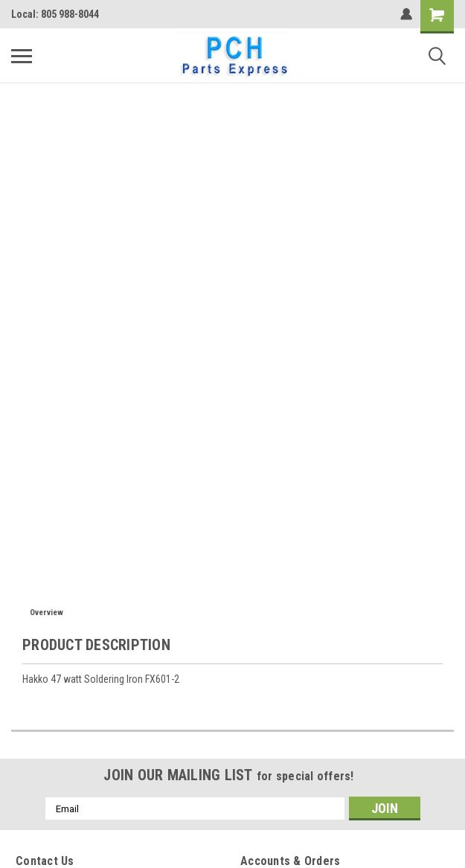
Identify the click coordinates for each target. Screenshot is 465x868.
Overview (46, 613)
